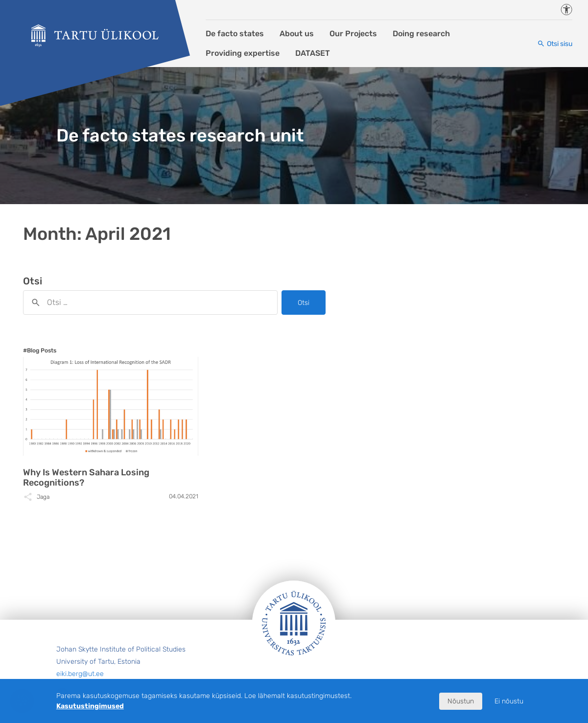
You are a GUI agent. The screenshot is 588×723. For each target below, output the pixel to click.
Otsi (304, 303)
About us (297, 34)
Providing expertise (243, 53)
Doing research (421, 34)
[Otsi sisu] (555, 44)
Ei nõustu (509, 701)
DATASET (313, 53)
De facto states (235, 34)
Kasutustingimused (90, 706)
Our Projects (353, 34)
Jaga (43, 497)
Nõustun (461, 701)
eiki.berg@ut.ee (80, 674)
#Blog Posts (40, 350)
